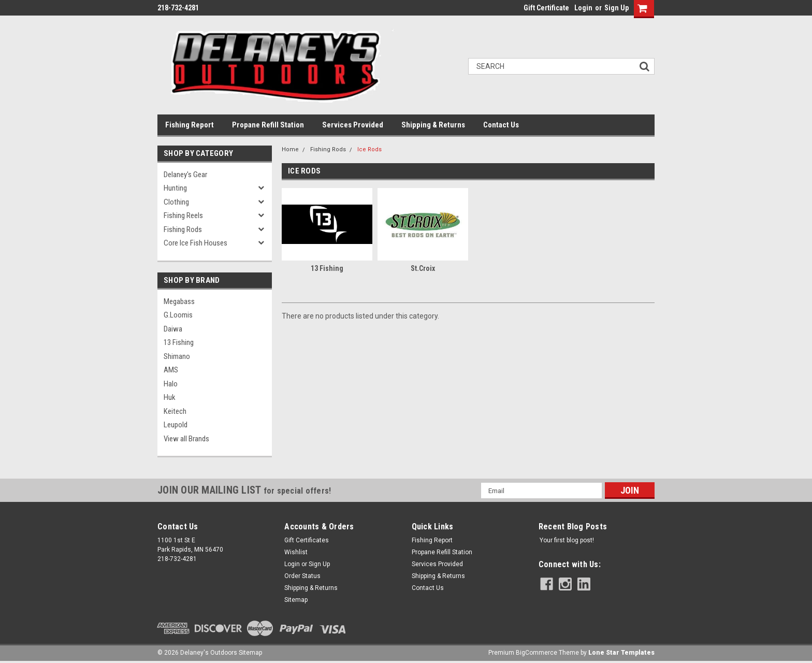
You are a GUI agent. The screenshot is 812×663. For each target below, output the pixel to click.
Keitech (175, 411)
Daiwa (173, 329)
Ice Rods (369, 149)
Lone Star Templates (621, 653)
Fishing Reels (183, 215)
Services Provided (353, 125)
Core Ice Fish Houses (195, 243)
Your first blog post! (567, 540)
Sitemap (296, 600)
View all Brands (186, 439)
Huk (170, 397)
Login (583, 8)
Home (290, 149)
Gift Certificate (546, 8)
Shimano (177, 356)
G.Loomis (178, 315)
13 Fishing (179, 342)
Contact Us (501, 125)
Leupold (176, 425)
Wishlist (296, 552)
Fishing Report (190, 125)
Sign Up (617, 8)
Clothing (176, 202)
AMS (171, 370)
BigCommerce (536, 653)
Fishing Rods (183, 229)
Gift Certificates (307, 540)
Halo (171, 384)
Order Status (302, 576)
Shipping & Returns (433, 125)
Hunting (175, 188)
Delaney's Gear (185, 175)
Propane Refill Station (268, 125)
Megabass (179, 301)
